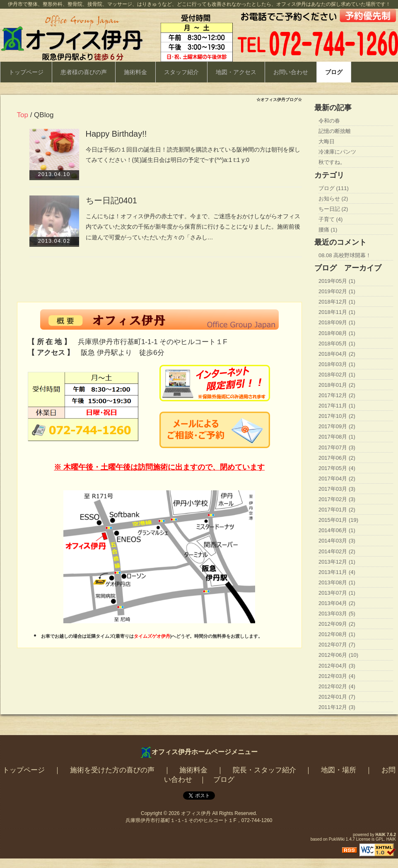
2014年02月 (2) (337, 551)
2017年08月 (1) (337, 437)
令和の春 (329, 121)
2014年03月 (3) (337, 541)
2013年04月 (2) (337, 603)
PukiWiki (337, 839)
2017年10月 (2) (337, 416)
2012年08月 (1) (337, 634)
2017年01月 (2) (337, 510)
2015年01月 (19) (338, 520)
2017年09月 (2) (337, 426)
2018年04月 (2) (337, 354)
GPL (380, 839)
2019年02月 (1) (337, 291)
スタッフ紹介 (181, 72)
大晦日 (327, 141)
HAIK (381, 835)
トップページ (26, 72)
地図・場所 (339, 770)
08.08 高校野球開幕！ (345, 255)
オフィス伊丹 (196, 813)
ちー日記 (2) (333, 209)
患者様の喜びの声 (84, 72)
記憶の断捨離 (335, 131)
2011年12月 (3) (337, 707)
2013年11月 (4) (337, 572)
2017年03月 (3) (337, 489)
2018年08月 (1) (337, 333)
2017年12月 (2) (337, 395)
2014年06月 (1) (337, 530)
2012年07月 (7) (337, 645)
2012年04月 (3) (337, 666)
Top (23, 115)
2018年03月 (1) (337, 364)
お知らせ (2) (333, 199)
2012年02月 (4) (337, 686)
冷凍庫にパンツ (337, 152)
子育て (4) (331, 219)
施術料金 (135, 72)
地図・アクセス (236, 72)
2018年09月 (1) (337, 322)
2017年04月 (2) (337, 479)
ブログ (334, 72)
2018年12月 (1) (337, 302)
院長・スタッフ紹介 (264, 770)
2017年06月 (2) (337, 458)
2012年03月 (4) (337, 676)
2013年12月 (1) (337, 562)
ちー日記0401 (112, 200)
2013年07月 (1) (337, 593)
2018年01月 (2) (337, 385)
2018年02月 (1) (337, 375)
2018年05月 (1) (337, 344)
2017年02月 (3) (337, 499)
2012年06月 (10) (338, 655)
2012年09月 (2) (337, 624)
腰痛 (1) (328, 230)
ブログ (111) (334, 188)
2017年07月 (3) (337, 447)
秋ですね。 (332, 162)
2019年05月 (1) (337, 281)
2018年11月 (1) (337, 312)
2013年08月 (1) (337, 582)
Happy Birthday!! (116, 134)
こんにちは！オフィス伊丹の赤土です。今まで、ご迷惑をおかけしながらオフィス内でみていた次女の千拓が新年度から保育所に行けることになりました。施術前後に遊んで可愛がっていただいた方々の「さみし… (193, 227)
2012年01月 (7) (337, 697)
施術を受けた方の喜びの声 (112, 770)
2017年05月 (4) (337, 468)
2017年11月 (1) (337, 406)
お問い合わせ (291, 72)
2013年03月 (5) (337, 614)
